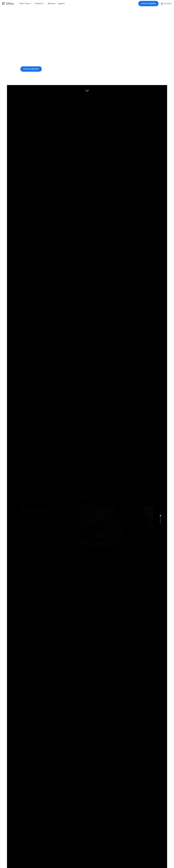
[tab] (160, 516)
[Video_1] (87, 46)
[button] (163, 81)
